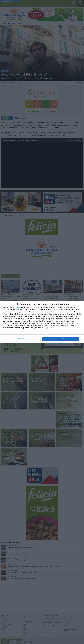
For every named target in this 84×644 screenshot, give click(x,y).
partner (18, 307)
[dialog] (42, 322)
